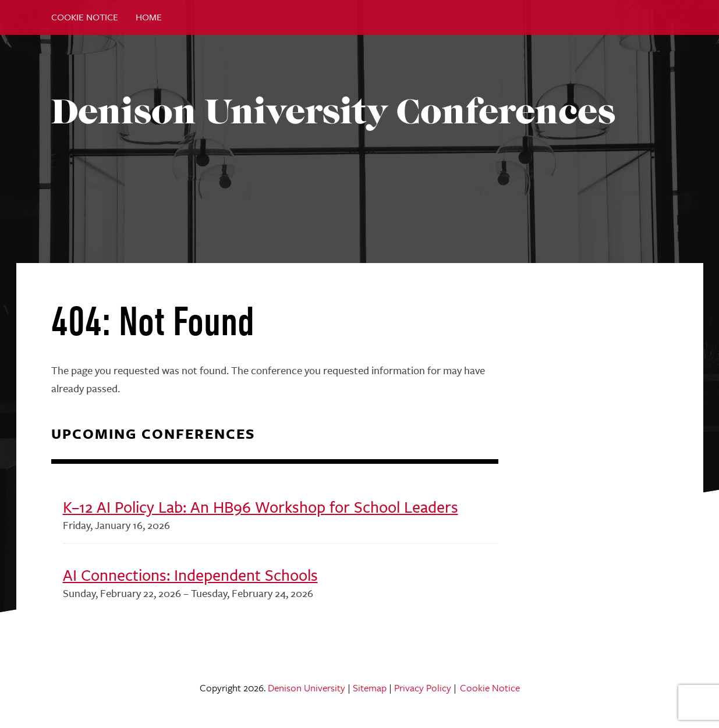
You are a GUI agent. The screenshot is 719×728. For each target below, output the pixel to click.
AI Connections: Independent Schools (190, 575)
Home (149, 17)
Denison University (307, 688)
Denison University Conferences (333, 111)
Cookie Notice (85, 17)
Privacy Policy (423, 688)
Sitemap (370, 688)
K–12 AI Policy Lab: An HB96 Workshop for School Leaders (261, 507)
